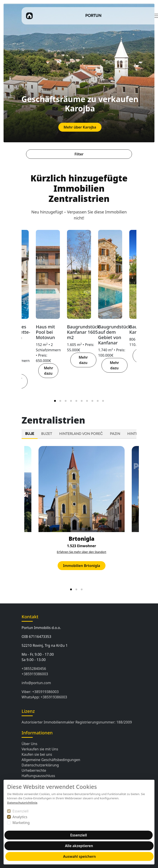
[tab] (55, 401)
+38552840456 (34, 669)
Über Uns (29, 744)
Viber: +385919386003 (40, 692)
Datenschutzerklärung (40, 765)
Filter (79, 154)
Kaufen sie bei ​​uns (37, 754)
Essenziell (20, 811)
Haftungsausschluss (38, 776)
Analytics (20, 817)
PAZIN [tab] (115, 434)
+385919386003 (35, 674)
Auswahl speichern (80, 856)
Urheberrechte (34, 770)
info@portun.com (36, 683)
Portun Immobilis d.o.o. (41, 628)
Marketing (21, 823)
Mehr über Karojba (80, 127)
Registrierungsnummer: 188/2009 (104, 722)
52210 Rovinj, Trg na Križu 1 (45, 645)
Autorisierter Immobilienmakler (48, 722)
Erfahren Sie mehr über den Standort (81, 552)
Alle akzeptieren (79, 846)
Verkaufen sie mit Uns (40, 749)
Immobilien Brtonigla (81, 566)
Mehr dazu (48, 371)
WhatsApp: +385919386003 (44, 697)
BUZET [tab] (47, 434)
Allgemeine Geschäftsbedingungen (51, 760)
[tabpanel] (79, 518)
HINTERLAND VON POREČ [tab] (81, 434)
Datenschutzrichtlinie (22, 803)
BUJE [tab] (30, 434)
